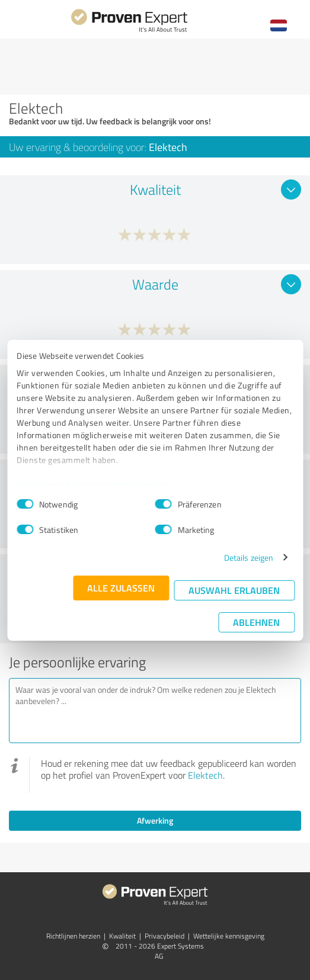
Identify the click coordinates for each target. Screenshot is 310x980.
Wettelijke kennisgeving (229, 936)
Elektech (205, 775)
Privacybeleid (164, 936)
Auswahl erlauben (234, 590)
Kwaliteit (122, 936)
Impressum (38, 485)
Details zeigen (249, 558)
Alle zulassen (121, 588)
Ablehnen (256, 622)
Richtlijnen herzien (73, 936)
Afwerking (155, 820)
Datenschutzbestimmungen (118, 485)
